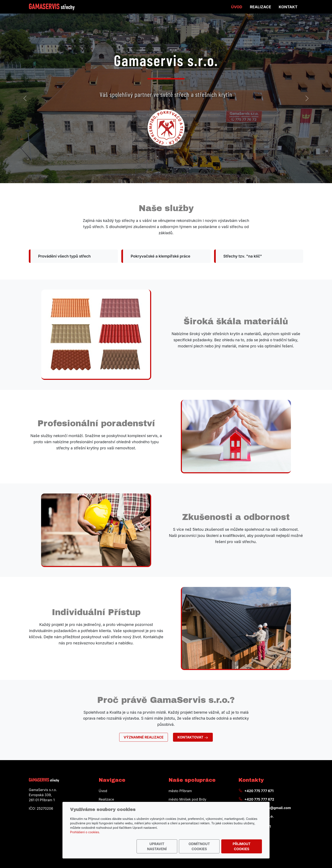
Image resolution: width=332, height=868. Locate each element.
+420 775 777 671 (259, 791)
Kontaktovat (193, 737)
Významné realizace (144, 737)
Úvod (237, 7)
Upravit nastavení (157, 846)
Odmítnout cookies (199, 846)
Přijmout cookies (242, 846)
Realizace (260, 7)
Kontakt (288, 7)
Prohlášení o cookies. (85, 832)
